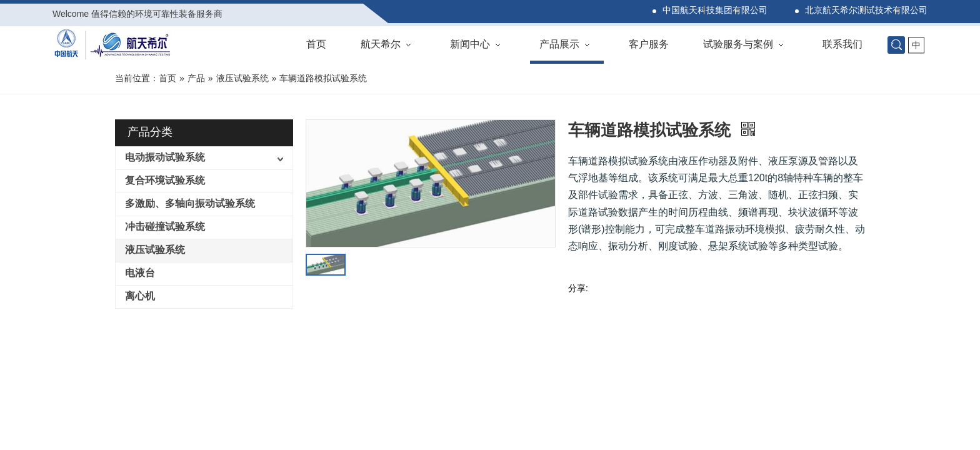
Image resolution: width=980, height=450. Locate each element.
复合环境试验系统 (165, 181)
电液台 (140, 273)
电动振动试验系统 (165, 158)
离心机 (140, 297)
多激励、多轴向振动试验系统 (190, 204)
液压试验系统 (155, 250)
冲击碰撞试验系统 (165, 227)
